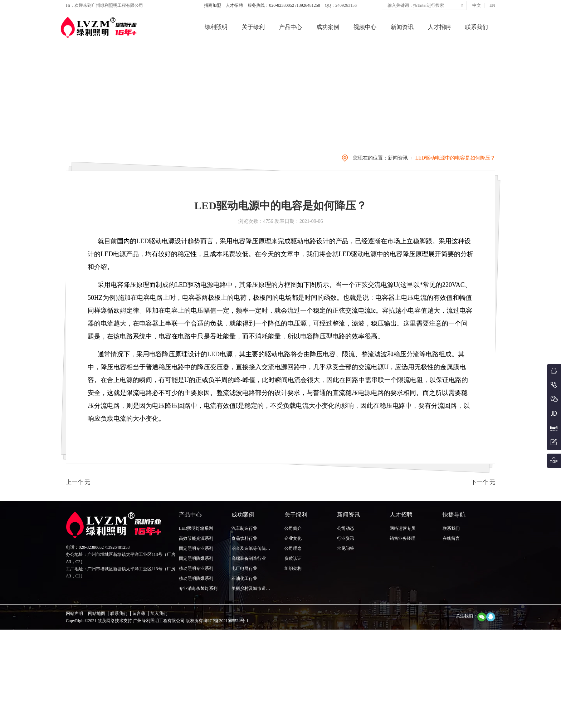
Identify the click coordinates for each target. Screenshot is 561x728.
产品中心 (291, 27)
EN (492, 5)
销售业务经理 (403, 538)
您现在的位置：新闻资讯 (380, 190)
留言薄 (139, 614)
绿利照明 (216, 27)
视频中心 (365, 27)
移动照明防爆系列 (196, 578)
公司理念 (293, 548)
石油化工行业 (244, 578)
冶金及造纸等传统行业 (253, 548)
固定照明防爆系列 (196, 558)
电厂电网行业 (244, 568)
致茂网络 (106, 621)
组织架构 (293, 568)
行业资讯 (346, 538)
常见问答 (346, 548)
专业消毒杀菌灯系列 (198, 588)
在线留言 (451, 538)
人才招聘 (234, 5)
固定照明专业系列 (196, 548)
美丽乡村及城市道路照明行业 (259, 588)
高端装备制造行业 (249, 558)
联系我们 (477, 27)
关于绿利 (253, 27)
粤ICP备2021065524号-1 (226, 621)
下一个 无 (483, 515)
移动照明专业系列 (196, 568)
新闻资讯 (402, 27)
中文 (477, 5)
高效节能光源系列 (196, 538)
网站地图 (97, 614)
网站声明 (74, 614)
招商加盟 (213, 5)
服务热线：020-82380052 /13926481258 (284, 5)
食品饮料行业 (244, 538)
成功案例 (328, 27)
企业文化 (293, 538)
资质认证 (293, 558)
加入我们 (159, 614)
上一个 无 (78, 515)
